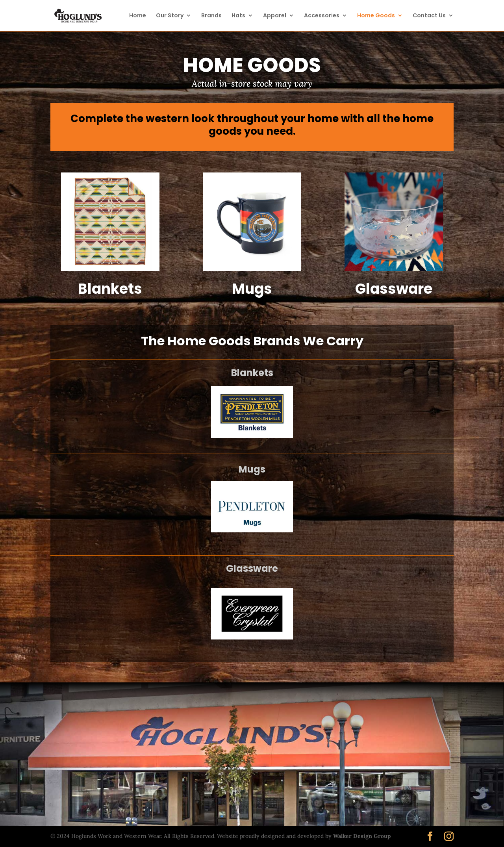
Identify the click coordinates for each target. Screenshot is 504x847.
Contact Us (429, 16)
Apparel (275, 16)
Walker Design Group (362, 836)
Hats (238, 16)
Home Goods (376, 16)
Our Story (170, 16)
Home (138, 16)
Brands (211, 16)
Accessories (322, 16)
